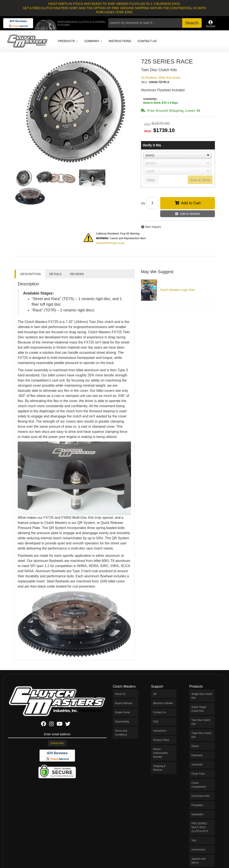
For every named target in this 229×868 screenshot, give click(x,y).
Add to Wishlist (190, 214)
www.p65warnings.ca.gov (110, 243)
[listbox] (177, 155)
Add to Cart (191, 203)
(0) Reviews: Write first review (161, 78)
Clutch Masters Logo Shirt (177, 290)
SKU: (145, 82)
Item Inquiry (153, 227)
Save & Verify (200, 180)
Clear (151, 180)
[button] (155, 23)
